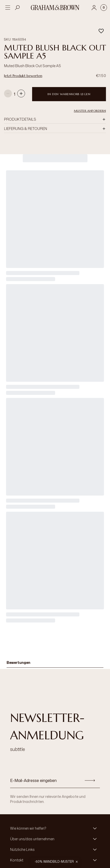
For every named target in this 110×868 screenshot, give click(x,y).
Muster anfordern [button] (90, 109)
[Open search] (17, 8)
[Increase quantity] (21, 92)
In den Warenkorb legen (69, 92)
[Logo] (55, 8)
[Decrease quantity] (8, 92)
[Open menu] (8, 8)
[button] (55, 118)
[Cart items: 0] (104, 8)
